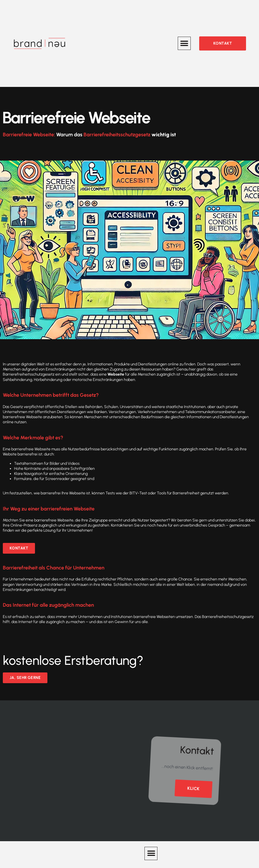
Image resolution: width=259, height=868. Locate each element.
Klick (193, 785)
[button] (184, 43)
